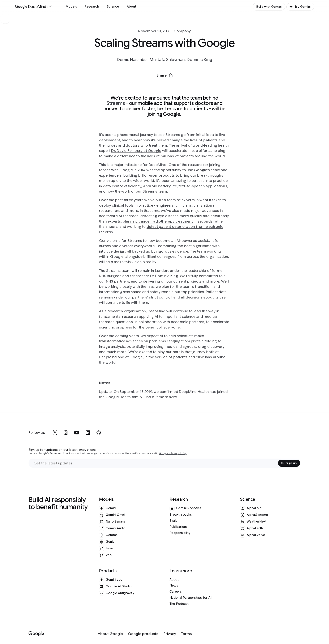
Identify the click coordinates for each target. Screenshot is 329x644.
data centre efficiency (122, 186)
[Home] (31, 7)
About (132, 7)
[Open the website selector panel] (50, 7)
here (173, 397)
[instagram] (66, 433)
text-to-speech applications (203, 186)
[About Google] (110, 634)
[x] (55, 433)
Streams (116, 103)
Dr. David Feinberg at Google (136, 151)
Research (92, 7)
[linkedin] (88, 433)
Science (113, 7)
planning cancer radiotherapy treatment (158, 221)
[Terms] (186, 634)
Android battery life (160, 186)
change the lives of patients (194, 140)
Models (71, 7)
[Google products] (143, 634)
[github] (99, 433)
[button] (164, 75)
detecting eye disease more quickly (171, 216)
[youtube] (77, 433)
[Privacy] (170, 634)
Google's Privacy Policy (173, 453)
